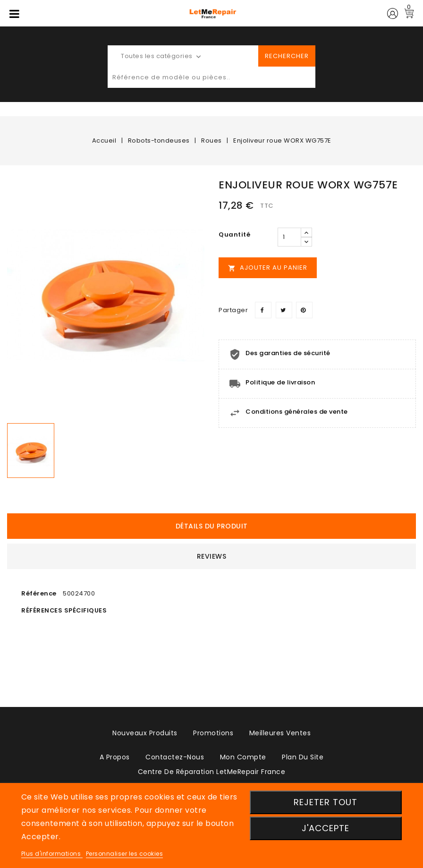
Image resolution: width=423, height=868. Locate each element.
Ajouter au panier (268, 268)
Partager (263, 310)
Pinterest (304, 310)
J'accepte (326, 828)
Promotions (213, 733)
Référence (39, 593)
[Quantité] (289, 237)
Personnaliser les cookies (125, 854)
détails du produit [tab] (212, 526)
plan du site (303, 757)
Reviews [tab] (212, 556)
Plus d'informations (52, 854)
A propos (115, 757)
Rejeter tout (326, 802)
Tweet (284, 310)
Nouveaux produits (145, 733)
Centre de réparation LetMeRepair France (212, 772)
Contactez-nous (175, 757)
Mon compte (243, 757)
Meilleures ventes (280, 733)
